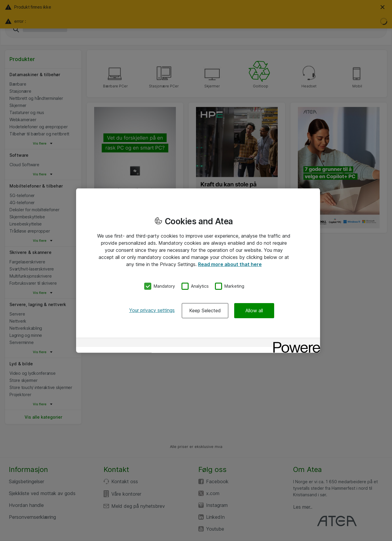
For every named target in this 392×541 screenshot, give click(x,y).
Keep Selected (205, 310)
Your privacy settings (152, 310)
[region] (198, 271)
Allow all (254, 310)
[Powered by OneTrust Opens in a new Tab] (295, 343)
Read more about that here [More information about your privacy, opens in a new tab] (230, 264)
